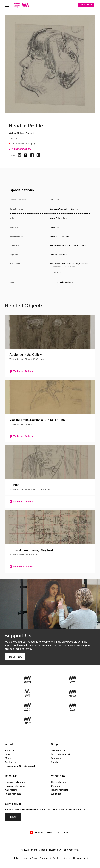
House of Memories (15, 786)
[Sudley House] (73, 707)
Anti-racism (11, 790)
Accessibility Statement (76, 858)
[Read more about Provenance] (70, 268)
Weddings (56, 794)
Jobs (7, 754)
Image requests (13, 794)
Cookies (57, 858)
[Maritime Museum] (73, 693)
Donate (55, 762)
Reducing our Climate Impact (20, 766)
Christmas (56, 786)
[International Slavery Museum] (27, 693)
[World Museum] (73, 680)
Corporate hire (58, 782)
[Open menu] (7, 5)
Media (8, 758)
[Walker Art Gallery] (27, 707)
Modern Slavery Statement (37, 858)
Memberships (58, 750)
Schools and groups (15, 782)
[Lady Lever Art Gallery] (27, 721)
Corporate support (60, 754)
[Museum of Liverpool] (27, 680)
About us (10, 750)
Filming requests (60, 790)
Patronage (56, 758)
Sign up (13, 817)
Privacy (18, 858)
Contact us (11, 762)
